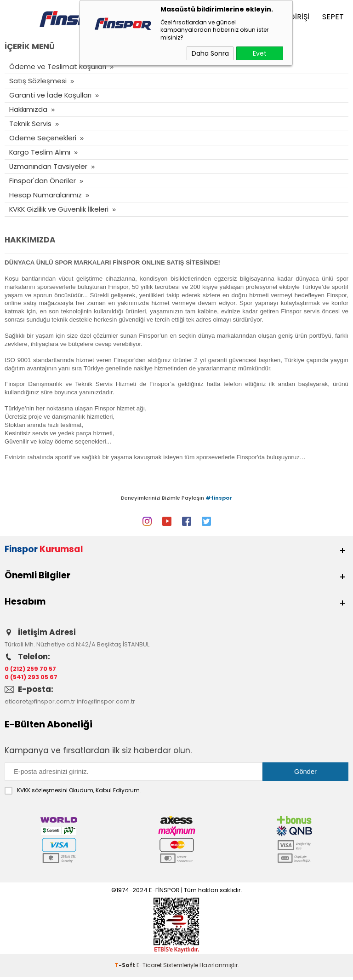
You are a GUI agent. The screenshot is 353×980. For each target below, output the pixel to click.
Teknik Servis (30, 124)
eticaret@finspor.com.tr (40, 705)
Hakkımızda (28, 109)
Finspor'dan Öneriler (43, 181)
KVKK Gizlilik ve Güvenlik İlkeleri (60, 209)
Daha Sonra (210, 53)
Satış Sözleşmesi (38, 81)
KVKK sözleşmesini (42, 793)
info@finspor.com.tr (106, 705)
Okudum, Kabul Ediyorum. (73, 794)
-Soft (125, 968)
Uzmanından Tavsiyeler (48, 166)
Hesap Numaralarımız (46, 195)
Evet (260, 53)
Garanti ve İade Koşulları (51, 95)
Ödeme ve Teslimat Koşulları (58, 66)
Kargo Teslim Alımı (40, 152)
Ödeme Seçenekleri (43, 138)
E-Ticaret (149, 968)
